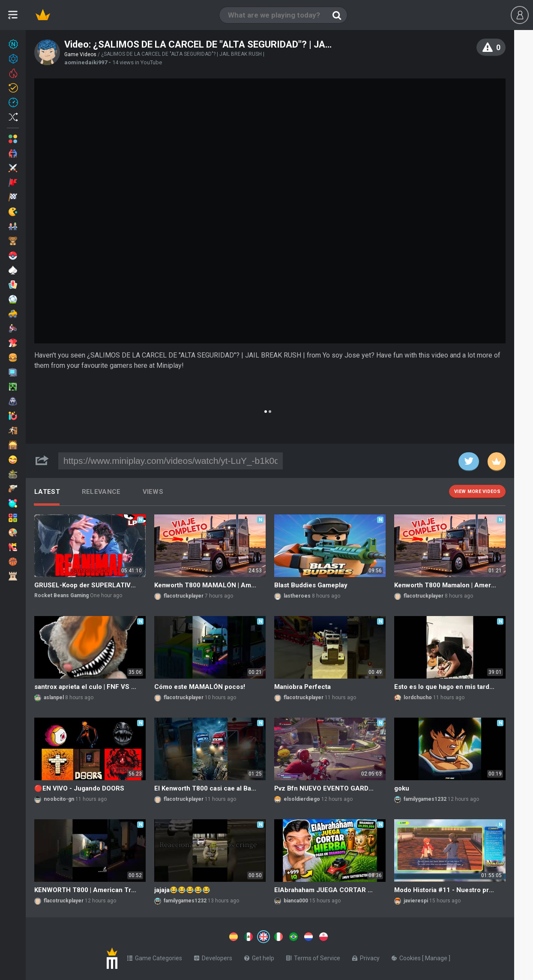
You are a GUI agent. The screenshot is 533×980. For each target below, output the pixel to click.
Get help (259, 956)
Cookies (407, 956)
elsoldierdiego (302, 799)
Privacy (366, 956)
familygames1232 (425, 799)
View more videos (477, 492)
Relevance (101, 492)
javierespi (416, 901)
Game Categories (155, 956)
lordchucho (418, 697)
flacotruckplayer (184, 596)
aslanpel (54, 697)
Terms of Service (313, 956)
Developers (213, 956)
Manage (437, 956)
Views (153, 492)
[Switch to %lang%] (185, 936)
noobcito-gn (59, 799)
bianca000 (296, 901)
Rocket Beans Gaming (61, 595)
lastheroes (297, 596)
